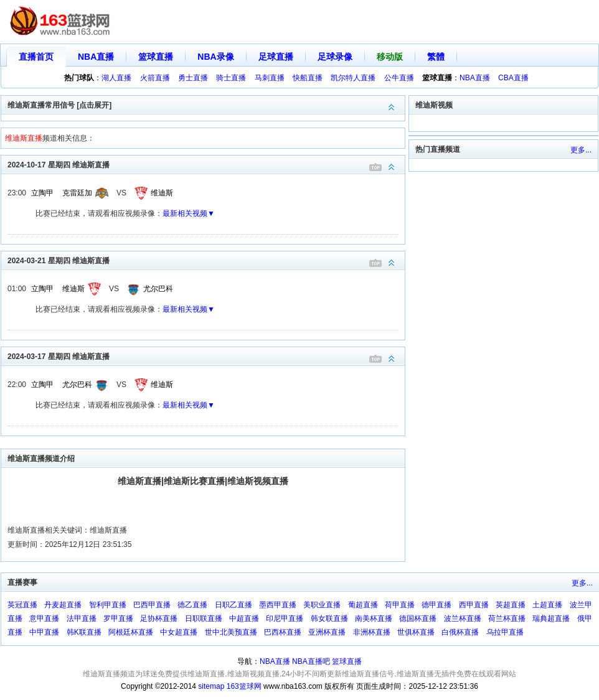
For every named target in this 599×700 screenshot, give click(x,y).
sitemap (211, 686)
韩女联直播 (329, 618)
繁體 (436, 57)
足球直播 (276, 57)
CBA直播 (513, 78)
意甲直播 (44, 618)
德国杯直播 (418, 618)
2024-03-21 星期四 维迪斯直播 (206, 260)
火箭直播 (155, 78)
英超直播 (511, 605)
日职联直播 (204, 618)
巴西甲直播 (152, 605)
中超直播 (244, 618)
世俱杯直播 (416, 632)
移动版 (390, 57)
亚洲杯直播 (327, 632)
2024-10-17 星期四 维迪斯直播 (206, 164)
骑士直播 (231, 78)
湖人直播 (116, 78)
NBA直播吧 (311, 661)
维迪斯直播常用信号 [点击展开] (206, 104)
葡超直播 (363, 605)
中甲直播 (44, 632)
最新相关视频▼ (189, 213)
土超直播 (547, 605)
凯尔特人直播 (353, 78)
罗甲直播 (118, 618)
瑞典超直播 (551, 618)
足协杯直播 (159, 618)
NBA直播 (96, 57)
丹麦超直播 (63, 605)
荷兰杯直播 (507, 618)
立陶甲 (42, 193)
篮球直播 (156, 57)
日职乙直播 (233, 605)
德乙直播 (192, 605)
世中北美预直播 (231, 632)
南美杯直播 (374, 618)
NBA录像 (215, 57)
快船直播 (308, 78)
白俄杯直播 (460, 632)
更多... (581, 150)
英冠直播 (22, 605)
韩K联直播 (84, 632)
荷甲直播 (400, 605)
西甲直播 (474, 605)
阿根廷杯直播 (131, 632)
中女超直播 (179, 632)
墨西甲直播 (278, 605)
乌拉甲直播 (505, 632)
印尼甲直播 (285, 618)
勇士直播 (193, 78)
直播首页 (36, 57)
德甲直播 (436, 605)
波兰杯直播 (463, 618)
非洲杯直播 (372, 632)
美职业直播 (322, 605)
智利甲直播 (108, 605)
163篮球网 (244, 686)
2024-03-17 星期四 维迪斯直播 (206, 356)
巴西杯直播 (283, 632)
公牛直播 (399, 78)
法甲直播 (82, 618)
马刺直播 (270, 78)
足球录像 (335, 57)
